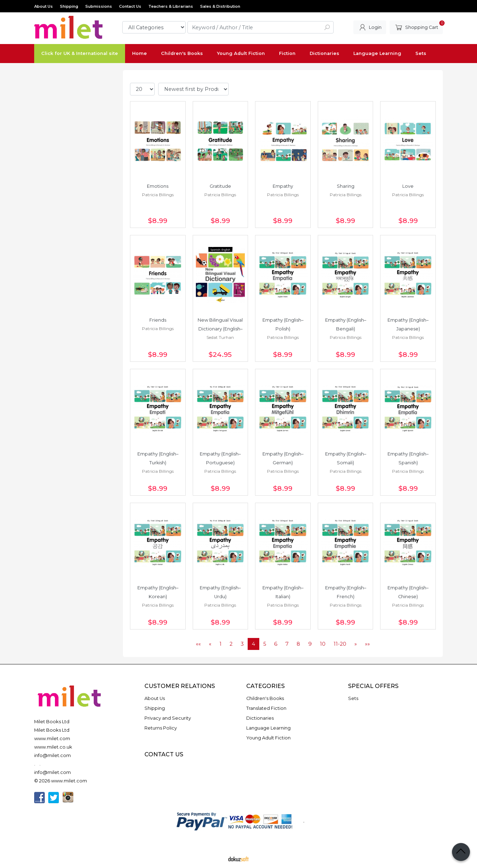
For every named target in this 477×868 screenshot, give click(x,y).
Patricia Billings (158, 195)
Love (408, 186)
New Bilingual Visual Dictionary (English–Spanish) (221, 329)
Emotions (158, 186)
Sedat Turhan (220, 337)
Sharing (346, 186)
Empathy (283, 186)
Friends (158, 320)
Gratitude (220, 186)
